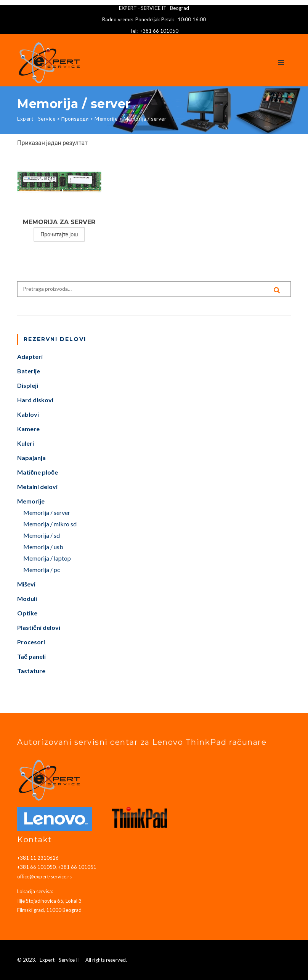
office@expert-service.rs (44, 876)
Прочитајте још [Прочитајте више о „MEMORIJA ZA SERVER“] (59, 234)
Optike (27, 613)
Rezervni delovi (55, 339)
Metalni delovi (37, 487)
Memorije (31, 501)
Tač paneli (31, 657)
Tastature (31, 671)
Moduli (27, 599)
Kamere (28, 429)
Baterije (29, 371)
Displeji (28, 386)
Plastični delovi (39, 628)
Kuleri (26, 444)
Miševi (26, 584)
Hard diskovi (35, 400)
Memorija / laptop (47, 559)
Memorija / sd (42, 536)
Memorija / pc (42, 570)
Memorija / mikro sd (50, 524)
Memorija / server (47, 513)
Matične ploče (38, 472)
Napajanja (31, 458)
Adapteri (30, 357)
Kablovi (28, 415)
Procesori (31, 642)
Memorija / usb (43, 547)
